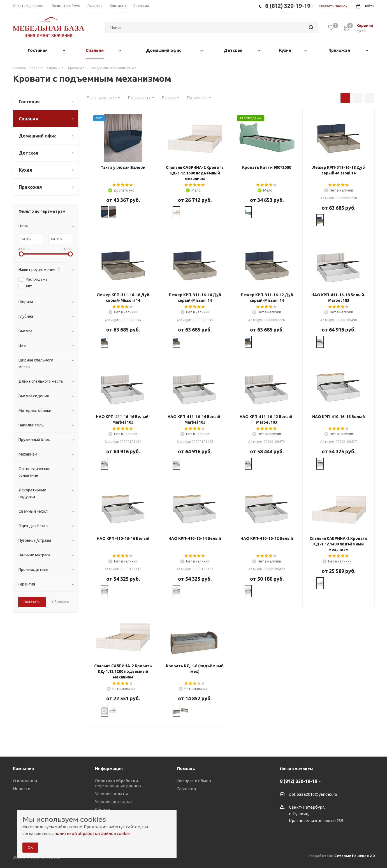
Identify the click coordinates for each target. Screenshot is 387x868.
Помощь (186, 768)
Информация (109, 768)
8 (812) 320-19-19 (299, 781)
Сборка (102, 809)
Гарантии (186, 789)
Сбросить (61, 602)
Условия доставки (113, 802)
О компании (25, 781)
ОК (30, 847)
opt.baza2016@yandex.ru (313, 794)
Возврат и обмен (194, 781)
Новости (22, 789)
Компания (23, 768)
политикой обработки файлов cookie (92, 833)
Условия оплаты (111, 794)
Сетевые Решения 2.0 (354, 856)
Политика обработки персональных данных (118, 783)
